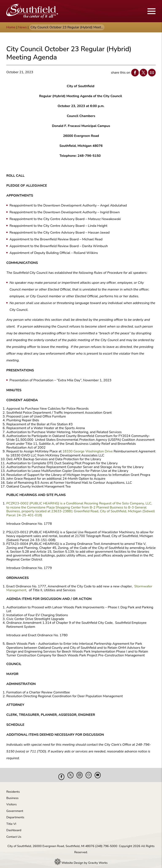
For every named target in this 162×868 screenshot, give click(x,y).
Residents (13, 788)
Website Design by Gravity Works (81, 860)
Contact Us (14, 834)
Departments (15, 814)
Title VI (11, 821)
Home (11, 27)
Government (15, 808)
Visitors (11, 801)
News (22, 27)
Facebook (134, 72)
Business (12, 795)
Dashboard (14, 827)
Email (151, 72)
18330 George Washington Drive (88, 451)
